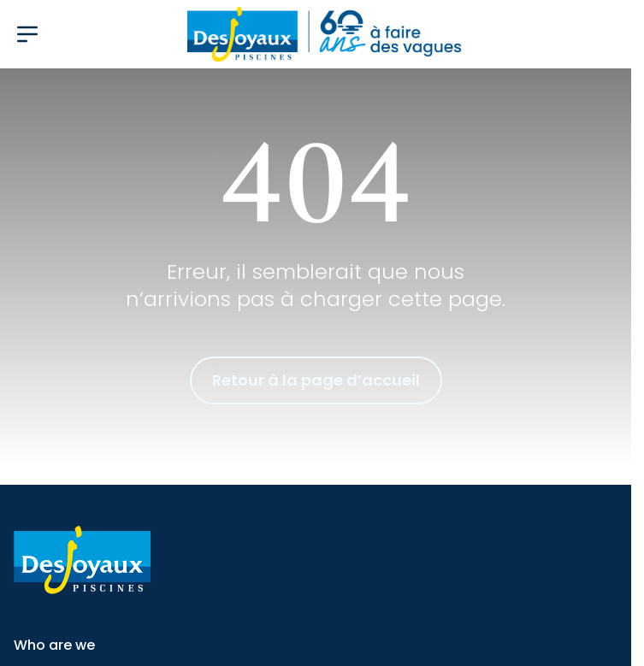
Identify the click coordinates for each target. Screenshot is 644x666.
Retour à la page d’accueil (316, 380)
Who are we (54, 645)
